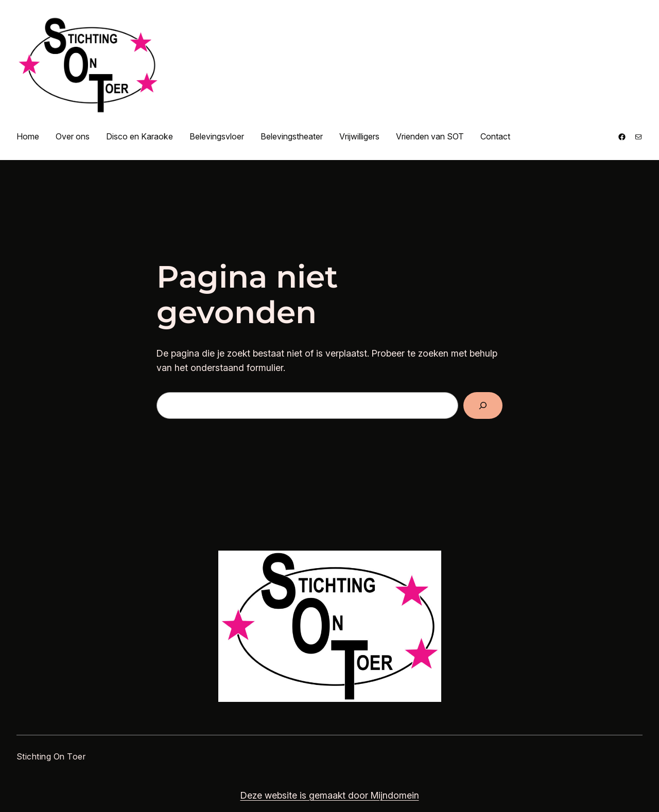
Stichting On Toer (51, 756)
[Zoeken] (483, 405)
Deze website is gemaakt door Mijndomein (330, 795)
